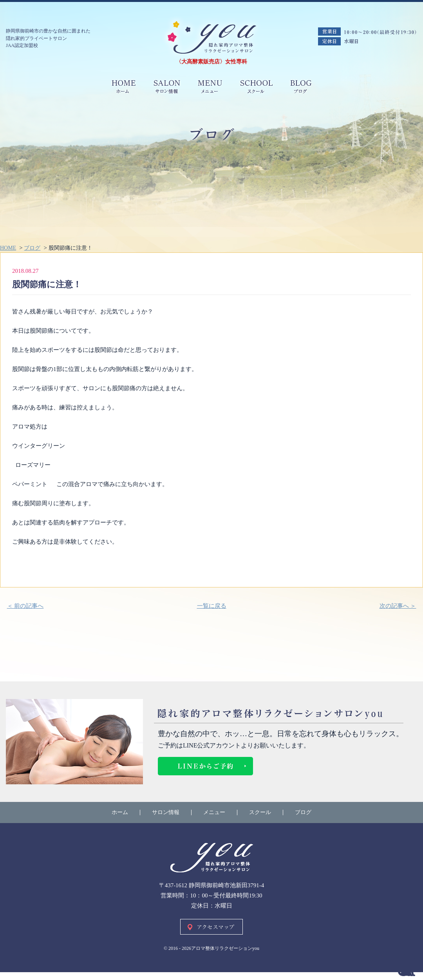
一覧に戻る (212, 606)
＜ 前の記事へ (25, 606)
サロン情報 (166, 812)
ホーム (120, 812)
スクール (260, 812)
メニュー (214, 812)
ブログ (303, 812)
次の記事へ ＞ (398, 606)
